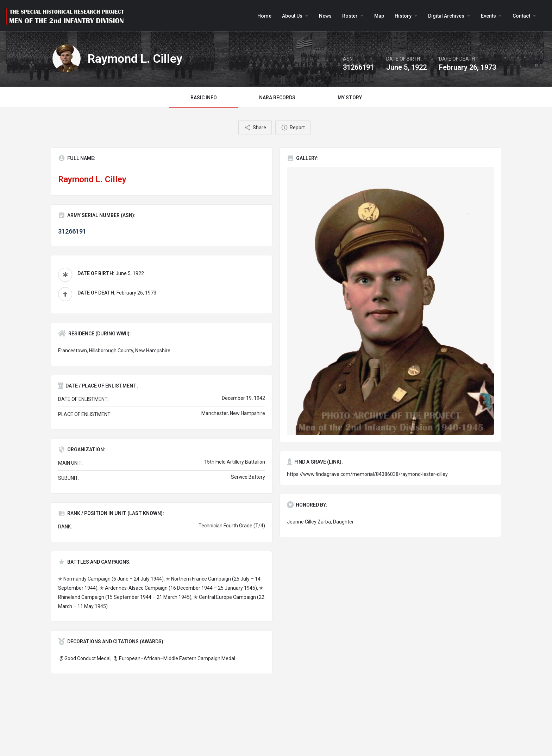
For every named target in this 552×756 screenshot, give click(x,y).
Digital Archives (446, 16)
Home (264, 16)
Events (488, 16)
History (403, 16)
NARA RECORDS (277, 98)
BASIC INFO (204, 98)
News (325, 16)
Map (379, 16)
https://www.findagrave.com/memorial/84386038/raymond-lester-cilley (367, 474)
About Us (292, 16)
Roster (350, 16)
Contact (521, 16)
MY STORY (350, 98)
